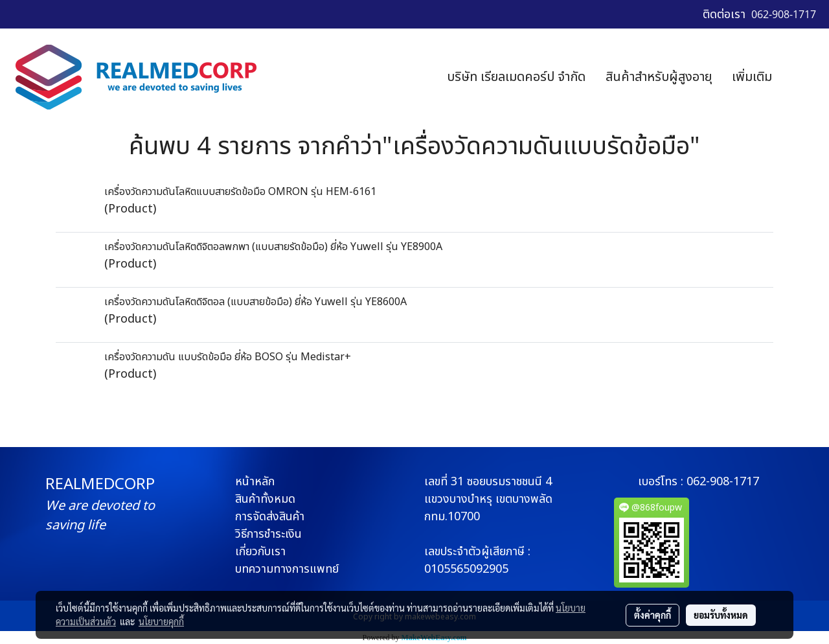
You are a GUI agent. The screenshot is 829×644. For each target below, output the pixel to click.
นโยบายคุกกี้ (161, 621)
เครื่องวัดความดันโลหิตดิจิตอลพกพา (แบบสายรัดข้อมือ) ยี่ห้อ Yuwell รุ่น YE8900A (273, 247)
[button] (801, 77)
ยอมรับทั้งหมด (721, 615)
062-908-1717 (723, 482)
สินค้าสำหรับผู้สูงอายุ (659, 77)
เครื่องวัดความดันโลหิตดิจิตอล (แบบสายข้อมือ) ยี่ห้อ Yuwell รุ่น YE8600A (256, 302)
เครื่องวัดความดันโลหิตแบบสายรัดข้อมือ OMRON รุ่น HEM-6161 (240, 192)
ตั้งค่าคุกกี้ (653, 615)
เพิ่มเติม (752, 77)
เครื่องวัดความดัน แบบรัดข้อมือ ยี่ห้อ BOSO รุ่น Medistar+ (228, 357)
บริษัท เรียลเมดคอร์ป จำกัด (516, 77)
